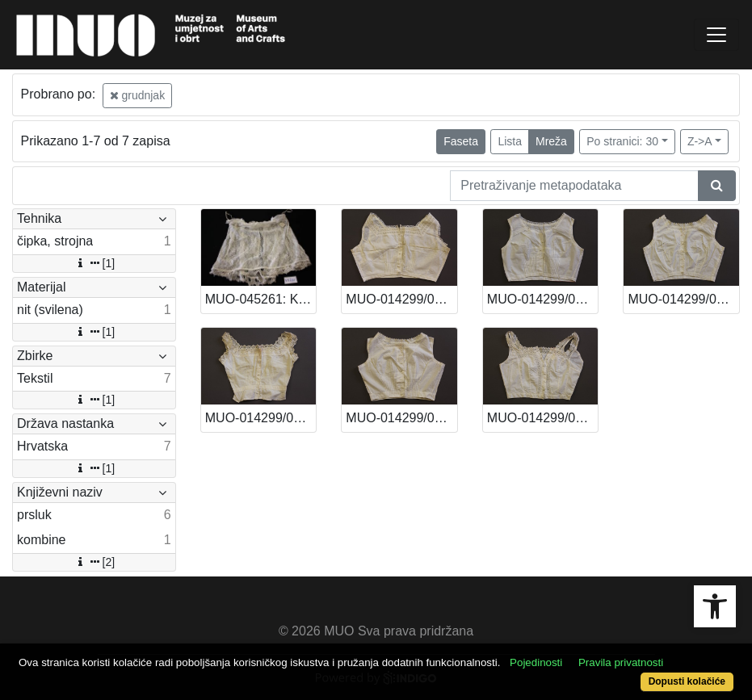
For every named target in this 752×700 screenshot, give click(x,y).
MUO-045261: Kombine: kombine (261, 299)
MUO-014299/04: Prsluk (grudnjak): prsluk (683, 299)
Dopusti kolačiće (687, 681)
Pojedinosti (536, 662)
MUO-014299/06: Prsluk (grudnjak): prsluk (401, 299)
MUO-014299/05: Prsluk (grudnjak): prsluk (543, 299)
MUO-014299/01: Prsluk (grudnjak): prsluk (543, 418)
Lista (510, 141)
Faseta (461, 141)
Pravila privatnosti (621, 662)
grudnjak (138, 95)
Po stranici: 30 (622, 141)
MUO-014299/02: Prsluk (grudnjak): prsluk (401, 418)
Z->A (700, 141)
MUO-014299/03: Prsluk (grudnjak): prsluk (261, 418)
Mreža (551, 141)
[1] (95, 263)
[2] (95, 562)
